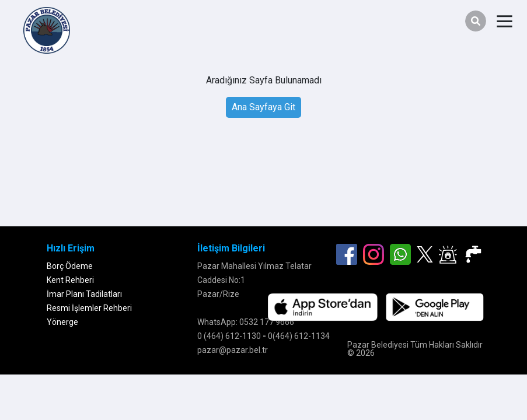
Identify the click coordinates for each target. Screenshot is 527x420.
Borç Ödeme (70, 266)
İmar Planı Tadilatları (84, 294)
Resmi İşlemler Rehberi (89, 308)
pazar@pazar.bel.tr (233, 350)
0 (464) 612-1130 (229, 336)
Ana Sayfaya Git (263, 107)
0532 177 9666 (267, 322)
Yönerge (62, 322)
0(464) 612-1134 (299, 336)
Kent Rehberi (70, 280)
